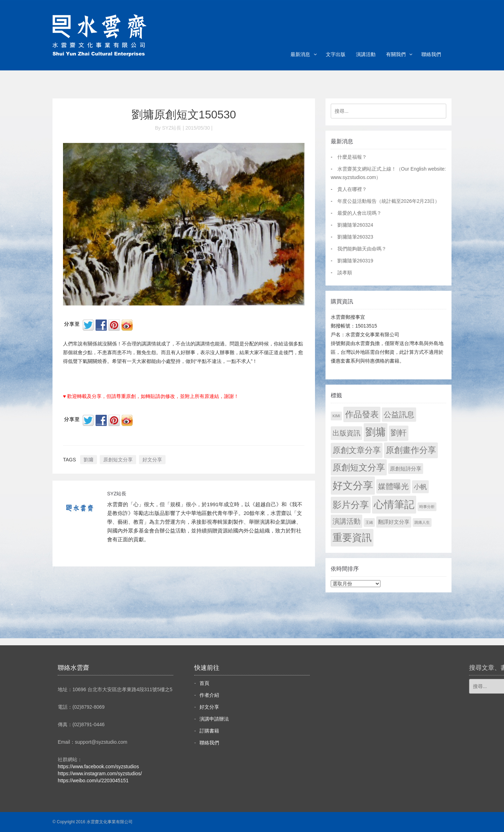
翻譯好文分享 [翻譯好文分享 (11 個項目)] (394, 522)
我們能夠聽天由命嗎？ (362, 249)
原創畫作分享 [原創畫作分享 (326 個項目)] (411, 450)
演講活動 (366, 54)
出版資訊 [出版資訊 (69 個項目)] (346, 433)
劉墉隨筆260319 (355, 261)
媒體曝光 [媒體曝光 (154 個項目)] (393, 486)
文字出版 (336, 54)
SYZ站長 (117, 494)
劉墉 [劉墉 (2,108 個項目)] (376, 432)
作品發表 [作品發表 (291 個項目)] (362, 414)
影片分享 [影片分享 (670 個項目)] (351, 505)
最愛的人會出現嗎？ (359, 213)
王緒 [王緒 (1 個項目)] (369, 522)
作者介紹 (209, 695)
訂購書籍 (209, 731)
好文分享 (152, 460)
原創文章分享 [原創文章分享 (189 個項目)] (357, 450)
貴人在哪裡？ (352, 189)
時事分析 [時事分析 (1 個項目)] (427, 507)
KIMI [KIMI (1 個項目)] (336, 416)
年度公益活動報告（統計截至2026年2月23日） (389, 201)
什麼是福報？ (352, 157)
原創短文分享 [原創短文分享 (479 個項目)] (359, 467)
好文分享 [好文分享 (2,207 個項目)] (353, 485)
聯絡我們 (431, 54)
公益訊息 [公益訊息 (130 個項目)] (399, 415)
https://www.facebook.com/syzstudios (98, 766)
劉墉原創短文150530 (184, 115)
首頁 (204, 683)
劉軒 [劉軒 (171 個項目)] (399, 433)
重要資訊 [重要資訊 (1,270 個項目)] (352, 538)
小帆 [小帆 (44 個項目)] (420, 487)
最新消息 (300, 54)
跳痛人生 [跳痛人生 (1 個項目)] (422, 522)
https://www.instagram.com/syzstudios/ (100, 773)
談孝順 (345, 273)
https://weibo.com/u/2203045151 (93, 781)
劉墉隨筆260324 (355, 225)
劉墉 (89, 460)
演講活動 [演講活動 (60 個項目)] (346, 521)
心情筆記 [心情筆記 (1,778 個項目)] (394, 504)
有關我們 (396, 54)
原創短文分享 (118, 460)
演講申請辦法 (214, 719)
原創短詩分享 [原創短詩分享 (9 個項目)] (406, 469)
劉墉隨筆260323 (355, 237)
